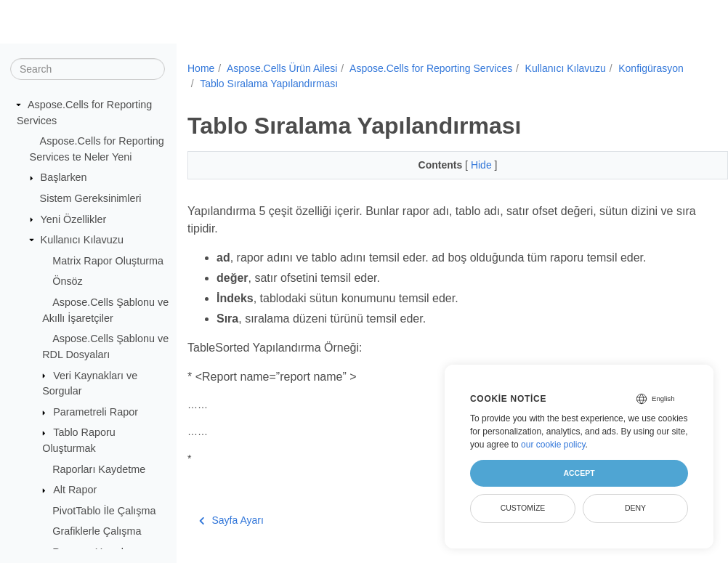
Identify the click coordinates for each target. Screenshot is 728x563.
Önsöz (68, 281)
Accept (579, 473)
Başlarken (64, 177)
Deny (635, 508)
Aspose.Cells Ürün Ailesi (282, 68)
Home (201, 68)
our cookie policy (553, 445)
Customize (523, 508)
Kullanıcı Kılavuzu (82, 240)
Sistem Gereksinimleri (91, 198)
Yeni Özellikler (74, 219)
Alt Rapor (75, 490)
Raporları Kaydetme (99, 469)
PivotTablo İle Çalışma (104, 511)
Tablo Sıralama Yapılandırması (347, 84)
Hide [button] (464, 165)
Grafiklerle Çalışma (97, 531)
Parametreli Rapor (96, 412)
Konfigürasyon (232, 84)
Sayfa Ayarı (231, 520)
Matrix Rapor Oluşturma (108, 261)
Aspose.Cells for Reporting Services (431, 68)
